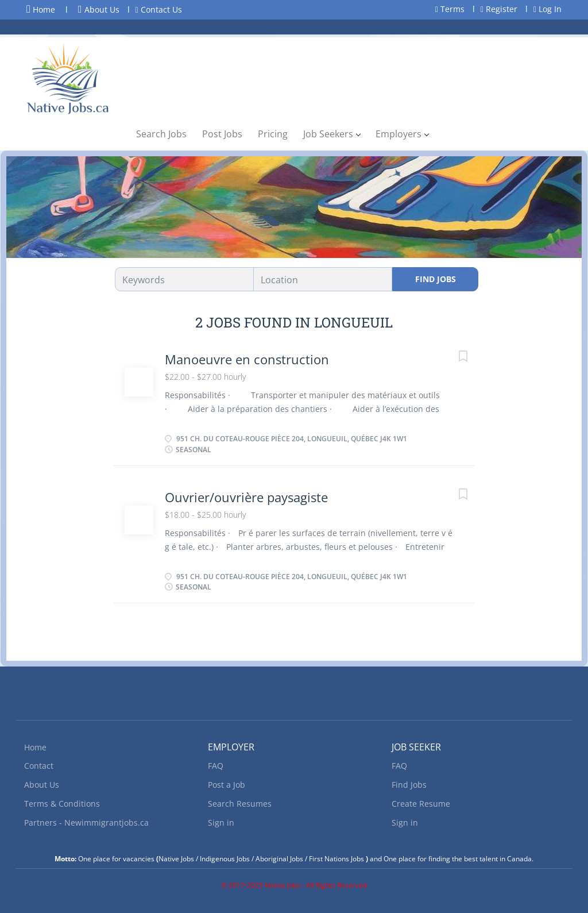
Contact (39, 766)
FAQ (216, 766)
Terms (450, 9)
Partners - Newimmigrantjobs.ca (86, 823)
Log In (548, 9)
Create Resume (421, 804)
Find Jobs (436, 279)
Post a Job (227, 785)
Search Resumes (240, 804)
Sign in (221, 823)
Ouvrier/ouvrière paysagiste (246, 497)
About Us (99, 9)
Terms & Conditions (62, 804)
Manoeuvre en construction (247, 359)
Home (41, 9)
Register (499, 9)
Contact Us (159, 9)
